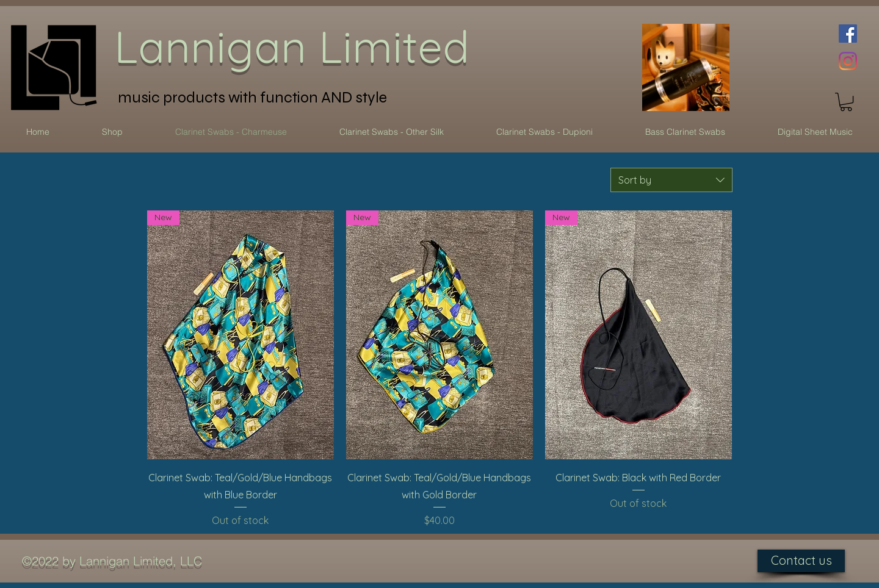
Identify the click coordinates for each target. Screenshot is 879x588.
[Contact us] (801, 561)
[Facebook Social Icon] (848, 34)
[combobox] (671, 180)
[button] (846, 102)
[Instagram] (848, 61)
